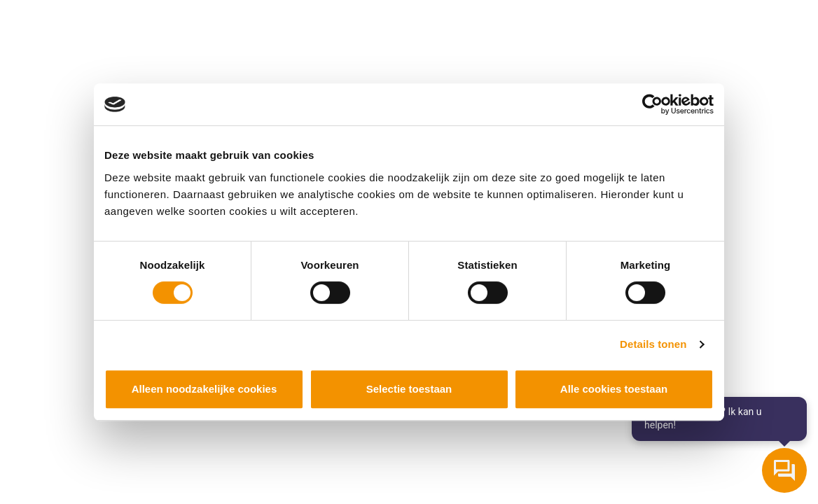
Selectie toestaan (409, 389)
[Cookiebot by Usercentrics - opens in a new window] (652, 104)
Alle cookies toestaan (614, 389)
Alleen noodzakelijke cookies (204, 389)
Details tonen (653, 344)
